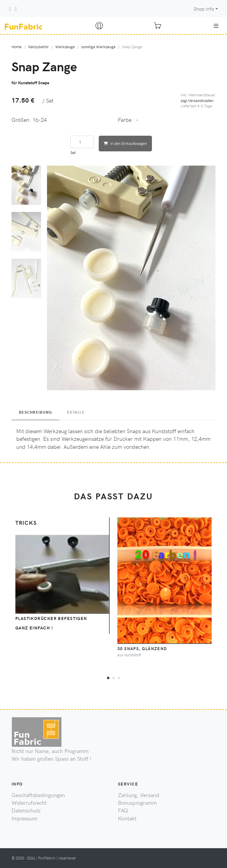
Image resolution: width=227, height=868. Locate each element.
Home (17, 47)
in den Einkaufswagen (125, 143)
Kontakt (127, 818)
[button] (108, 677)
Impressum (24, 818)
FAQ (123, 810)
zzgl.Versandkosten (197, 100)
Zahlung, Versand (139, 795)
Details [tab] (76, 412)
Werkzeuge (65, 47)
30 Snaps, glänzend (142, 648)
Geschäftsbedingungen (38, 795)
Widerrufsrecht (29, 803)
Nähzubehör (38, 47)
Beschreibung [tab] (35, 412)
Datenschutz (26, 810)
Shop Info (204, 9)
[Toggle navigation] (216, 26)
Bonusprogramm (137, 803)
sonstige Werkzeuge (98, 47)
